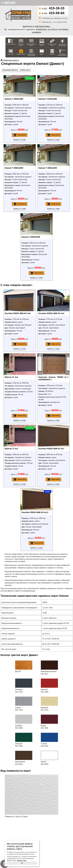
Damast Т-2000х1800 (14, 99)
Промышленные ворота (31, 45)
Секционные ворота (21, 45)
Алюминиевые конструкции (31, 55)
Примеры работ (21, 54)
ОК (22, 863)
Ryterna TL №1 (11, 449)
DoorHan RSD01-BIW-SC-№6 (18, 313)
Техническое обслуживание (62, 45)
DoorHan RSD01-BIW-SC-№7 (51, 449)
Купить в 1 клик (20, 140)
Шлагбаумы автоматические (62, 55)
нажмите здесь (22, 860)
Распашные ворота (42, 45)
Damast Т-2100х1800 (48, 99)
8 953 (52, 13)
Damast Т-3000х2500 (31, 237)
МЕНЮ (8, 3)
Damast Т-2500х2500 (14, 168)
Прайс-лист (25, 70)
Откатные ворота (10, 44)
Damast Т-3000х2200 (48, 168)
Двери (42, 54)
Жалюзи (52, 54)
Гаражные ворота (10, 70)
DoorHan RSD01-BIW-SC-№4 (51, 313)
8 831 (52, 9)
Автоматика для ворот (52, 45)
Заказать (20, 135)
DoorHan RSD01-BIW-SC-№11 (35, 512)
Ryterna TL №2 (11, 377)
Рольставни (10, 54)
